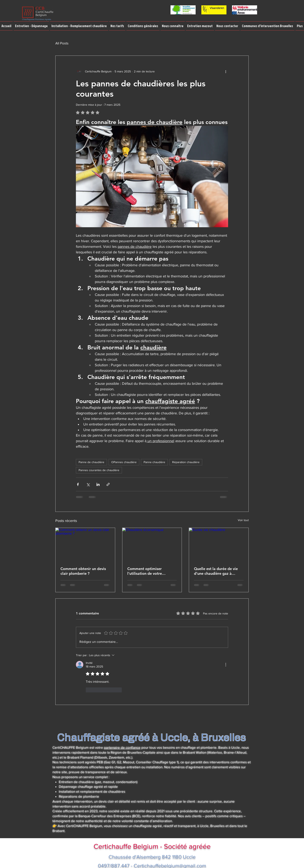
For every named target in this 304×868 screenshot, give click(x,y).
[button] (31, 26)
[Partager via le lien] (108, 484)
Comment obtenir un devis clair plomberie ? (83, 571)
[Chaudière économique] (152, 545)
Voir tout (243, 520)
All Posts (62, 43)
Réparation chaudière (186, 462)
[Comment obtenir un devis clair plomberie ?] (85, 545)
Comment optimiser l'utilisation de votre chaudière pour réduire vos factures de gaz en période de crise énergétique (150, 571)
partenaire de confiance (122, 747)
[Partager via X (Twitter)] (88, 484)
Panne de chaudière (91, 462)
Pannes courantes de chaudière (99, 470)
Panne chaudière (154, 462)
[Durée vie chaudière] (219, 545)
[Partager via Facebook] (78, 484)
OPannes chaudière (124, 462)
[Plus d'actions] (226, 71)
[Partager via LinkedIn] (98, 484)
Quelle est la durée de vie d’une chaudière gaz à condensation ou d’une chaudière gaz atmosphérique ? (216, 571)
